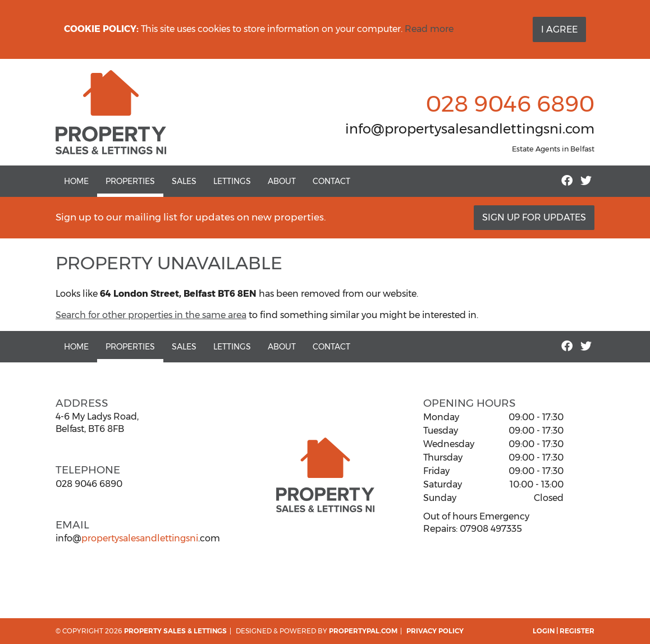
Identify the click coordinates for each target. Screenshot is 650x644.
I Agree (559, 29)
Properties (130, 181)
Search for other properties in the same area (151, 315)
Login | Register (564, 631)
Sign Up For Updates (534, 217)
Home (76, 181)
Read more (429, 29)
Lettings (232, 181)
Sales (184, 181)
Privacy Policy (435, 631)
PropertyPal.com (363, 631)
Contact (331, 181)
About (282, 181)
